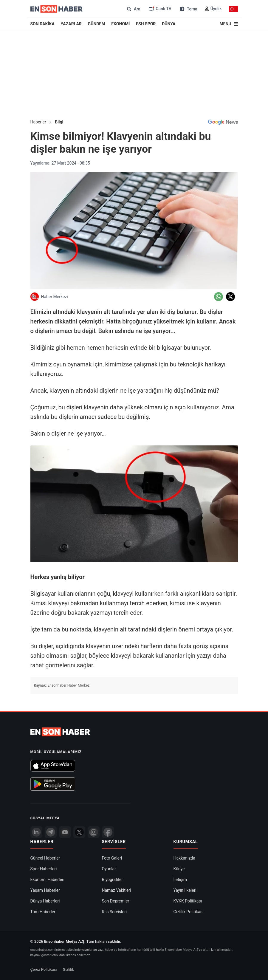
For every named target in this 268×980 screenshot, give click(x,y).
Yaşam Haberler (45, 890)
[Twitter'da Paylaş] (230, 297)
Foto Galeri (112, 858)
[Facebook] (108, 832)
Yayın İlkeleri (185, 890)
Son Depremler (116, 901)
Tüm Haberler (43, 912)
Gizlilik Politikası (189, 912)
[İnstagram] (94, 832)
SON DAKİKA (42, 24)
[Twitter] (79, 832)
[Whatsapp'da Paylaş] (219, 297)
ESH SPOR (146, 24)
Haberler (38, 122)
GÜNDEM (97, 24)
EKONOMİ (120, 24)
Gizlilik (69, 969)
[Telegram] (51, 832)
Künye (179, 869)
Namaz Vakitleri (117, 890)
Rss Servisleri (114, 912)
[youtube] (65, 832)
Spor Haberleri (44, 869)
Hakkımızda (184, 858)
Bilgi (59, 122)
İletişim (180, 880)
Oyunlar (109, 869)
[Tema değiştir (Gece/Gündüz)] (188, 9)
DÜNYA (169, 24)
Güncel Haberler (45, 858)
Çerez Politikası (44, 969)
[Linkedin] (36, 832)
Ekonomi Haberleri (48, 880)
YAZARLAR (71, 24)
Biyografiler (112, 880)
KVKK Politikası (188, 901)
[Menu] (229, 24)
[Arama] (133, 9)
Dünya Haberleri (45, 901)
